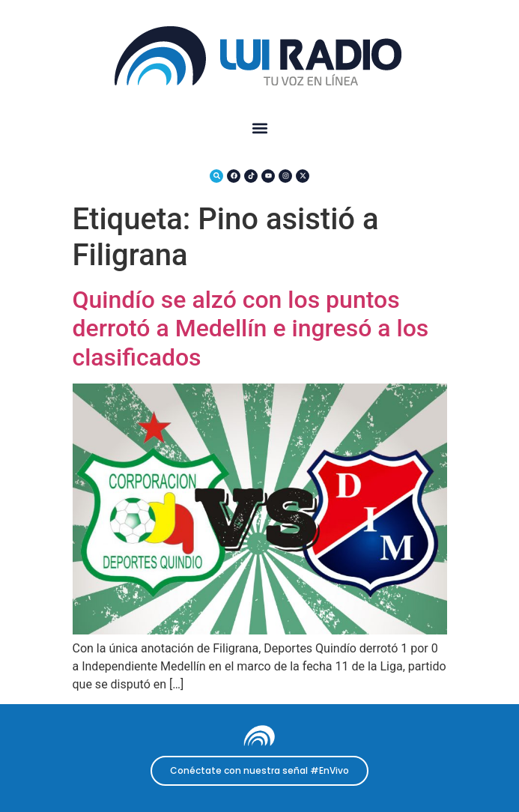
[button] (259, 128)
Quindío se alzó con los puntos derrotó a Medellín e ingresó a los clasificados (251, 328)
